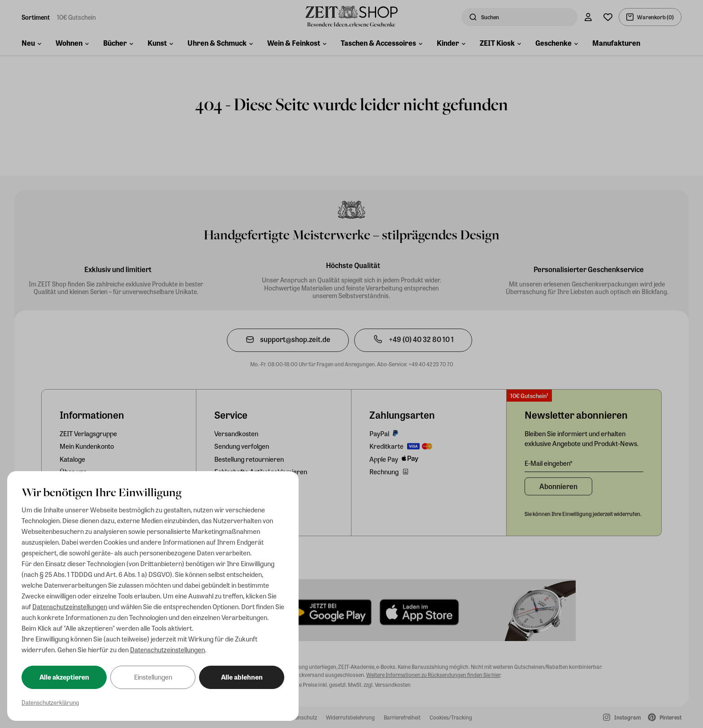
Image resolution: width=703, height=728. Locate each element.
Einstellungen (153, 677)
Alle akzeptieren (64, 677)
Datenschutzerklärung (50, 702)
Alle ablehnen (242, 677)
